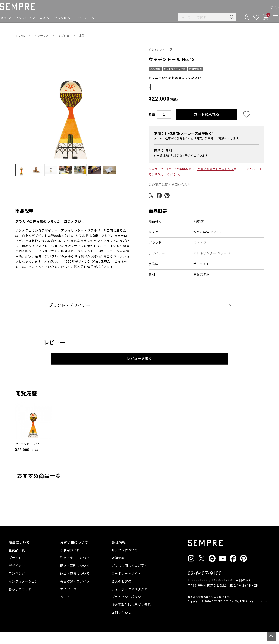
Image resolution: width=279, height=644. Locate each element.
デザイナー (17, 578)
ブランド (15, 570)
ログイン (265, 8)
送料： (163, 163)
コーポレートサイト (126, 586)
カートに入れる (207, 126)
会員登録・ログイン (75, 593)
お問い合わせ (121, 625)
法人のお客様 (121, 593)
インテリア (43, 36)
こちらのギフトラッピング (216, 181)
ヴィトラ (200, 255)
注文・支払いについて (77, 570)
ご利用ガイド (70, 562)
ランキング (17, 586)
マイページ (68, 601)
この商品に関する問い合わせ (170, 197)
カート (65, 609)
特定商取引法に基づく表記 (131, 617)
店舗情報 (118, 570)
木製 (87, 36)
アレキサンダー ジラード (212, 265)
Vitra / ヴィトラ (161, 49)
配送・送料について (75, 578)
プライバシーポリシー (128, 609)
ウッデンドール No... (29, 456)
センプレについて (125, 562)
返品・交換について (75, 586)
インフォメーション (23, 593)
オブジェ (68, 36)
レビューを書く (140, 371)
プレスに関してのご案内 (130, 578)
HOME (21, 36)
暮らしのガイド (20, 601)
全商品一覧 (17, 562)
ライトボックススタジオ (130, 601)
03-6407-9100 (205, 586)
